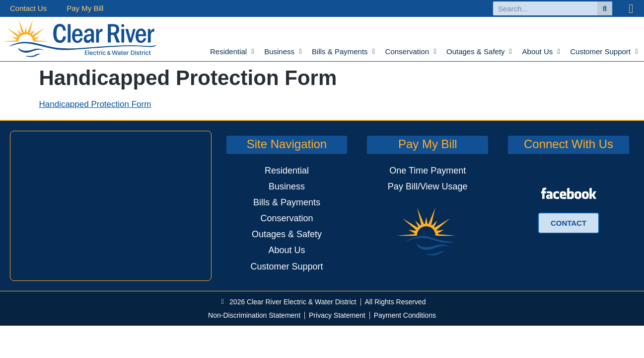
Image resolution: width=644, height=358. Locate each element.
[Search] (605, 8)
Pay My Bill (85, 8)
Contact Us (28, 8)
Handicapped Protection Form (95, 104)
